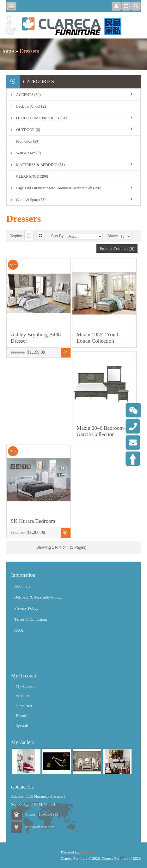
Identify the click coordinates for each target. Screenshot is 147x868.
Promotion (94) (28, 141)
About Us (22, 586)
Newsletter (24, 706)
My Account (25, 686)
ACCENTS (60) (28, 95)
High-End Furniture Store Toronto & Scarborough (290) (59, 188)
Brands (21, 716)
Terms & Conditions (31, 619)
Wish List (23, 696)
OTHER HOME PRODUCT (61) (41, 118)
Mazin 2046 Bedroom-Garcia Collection (101, 431)
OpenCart (88, 852)
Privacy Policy (26, 608)
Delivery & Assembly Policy (38, 597)
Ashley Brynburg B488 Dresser (36, 338)
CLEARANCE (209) (32, 176)
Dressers (29, 51)
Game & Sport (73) (31, 200)
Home (7, 51)
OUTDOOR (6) (28, 130)
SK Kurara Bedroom (33, 521)
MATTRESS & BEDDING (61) (40, 165)
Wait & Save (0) (28, 153)
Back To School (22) (32, 106)
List (29, 236)
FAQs (19, 630)
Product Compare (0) (117, 248)
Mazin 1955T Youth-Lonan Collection (99, 338)
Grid (41, 236)
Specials (22, 725)
